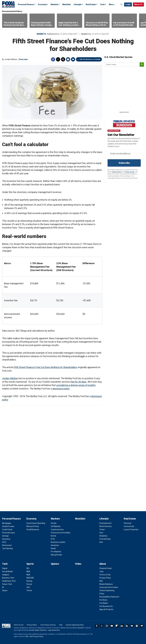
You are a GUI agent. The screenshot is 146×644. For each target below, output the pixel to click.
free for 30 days (78, 382)
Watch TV (138, 4)
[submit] (142, 65)
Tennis (29, 590)
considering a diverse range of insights (76, 385)
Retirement (7, 545)
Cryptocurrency (57, 529)
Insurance (6, 539)
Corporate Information (109, 587)
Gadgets (6, 575)
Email (73, 59)
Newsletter (132, 626)
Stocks (54, 523)
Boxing (29, 581)
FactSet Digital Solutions (38, 630)
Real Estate (91, 4)
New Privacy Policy (36, 636)
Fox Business (8, 4)
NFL (28, 568)
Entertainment (105, 523)
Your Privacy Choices (48, 625)
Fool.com (23, 59)
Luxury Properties (131, 529)
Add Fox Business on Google (90, 59)
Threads (63, 59)
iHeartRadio (142, 626)
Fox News (103, 600)
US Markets (56, 526)
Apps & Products (106, 609)
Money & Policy (33, 526)
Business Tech (8, 578)
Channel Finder (106, 568)
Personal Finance (26, 4)
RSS (127, 626)
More (111, 4)
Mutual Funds (56, 555)
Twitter (58, 59)
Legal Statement (54, 630)
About (103, 564)
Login (128, 4)
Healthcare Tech (9, 581)
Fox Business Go (106, 606)
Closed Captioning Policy (75, 625)
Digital (5, 568)
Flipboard (117, 626)
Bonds (53, 536)
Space (5, 590)
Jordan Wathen (10, 378)
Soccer (29, 584)
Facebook (53, 59)
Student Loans (8, 526)
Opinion (55, 564)
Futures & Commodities (61, 533)
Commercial (129, 526)
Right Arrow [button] (141, 21)
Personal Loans (8, 533)
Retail (53, 548)
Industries (55, 545)
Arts (101, 542)
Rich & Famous (106, 526)
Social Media (7, 571)
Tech (102, 4)
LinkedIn (122, 626)
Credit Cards (7, 529)
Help (61, 625)
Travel (102, 529)
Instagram (107, 626)
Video (78, 564)
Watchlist (67, 4)
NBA (28, 571)
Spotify (137, 626)
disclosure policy (61, 389)
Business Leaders (58, 542)
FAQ (101, 581)
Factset (81, 628)
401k (4, 542)
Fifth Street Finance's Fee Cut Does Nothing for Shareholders (45, 367)
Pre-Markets (56, 552)
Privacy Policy (117, 172)
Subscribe (124, 163)
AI (3, 587)
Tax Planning (7, 548)
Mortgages (7, 523)
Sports (30, 564)
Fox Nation (104, 603)
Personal (127, 523)
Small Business (33, 529)
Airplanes (103, 536)
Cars (101, 533)
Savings (5, 536)
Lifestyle (78, 4)
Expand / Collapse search (122, 5)
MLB (28, 575)
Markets (54, 4)
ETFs (53, 539)
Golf (28, 587)
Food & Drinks (105, 539)
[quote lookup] (122, 64)
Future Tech (7, 584)
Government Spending (36, 523)
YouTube (112, 626)
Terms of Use (130, 172)
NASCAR (30, 578)
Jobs (101, 571)
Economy (42, 4)
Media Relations (106, 584)
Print (68, 59)
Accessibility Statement (109, 597)
